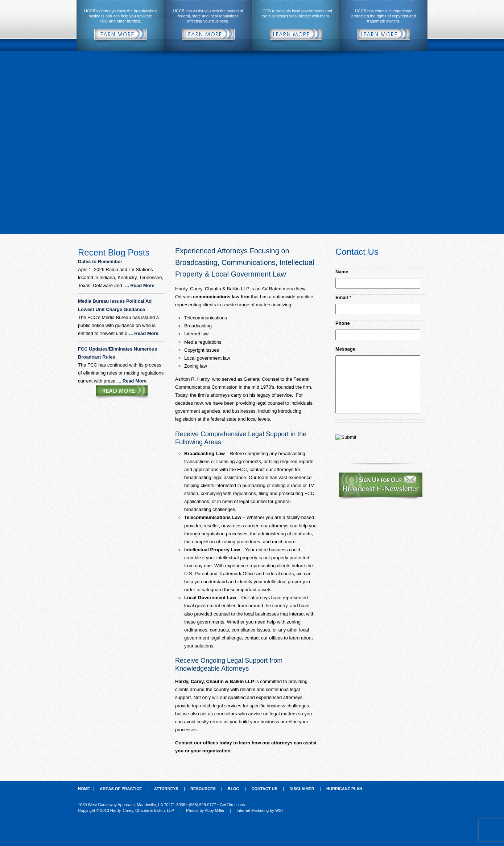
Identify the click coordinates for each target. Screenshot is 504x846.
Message (345, 349)
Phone (343, 323)
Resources (203, 789)
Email (343, 297)
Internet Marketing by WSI (260, 810)
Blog (234, 789)
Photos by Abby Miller (205, 810)
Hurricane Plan (344, 789)
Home (84, 789)
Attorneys (166, 789)
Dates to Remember (101, 261)
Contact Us (264, 789)
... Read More (140, 285)
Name (342, 272)
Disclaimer (302, 789)
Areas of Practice (121, 789)
